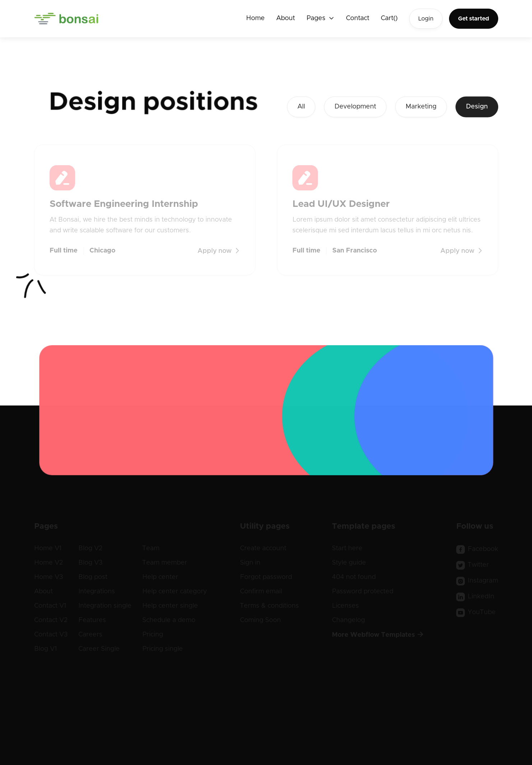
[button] (320, 19)
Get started (474, 19)
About (286, 18)
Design (477, 108)
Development (355, 108)
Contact (358, 18)
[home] (67, 19)
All (301, 108)
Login (426, 19)
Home (255, 18)
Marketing (421, 108)
